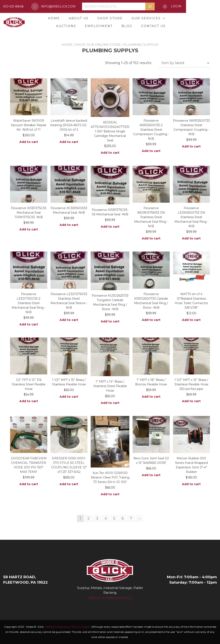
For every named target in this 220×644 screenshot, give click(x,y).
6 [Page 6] (123, 518)
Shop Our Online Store (98, 45)
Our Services (144, 18)
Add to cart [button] (29, 142)
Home (52, 18)
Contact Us (180, 26)
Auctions (183, 18)
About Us (77, 18)
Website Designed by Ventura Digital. (68, 627)
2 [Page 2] (89, 518)
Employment (126, 26)
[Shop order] (184, 63)
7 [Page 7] (131, 518)
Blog (154, 26)
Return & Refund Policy (110, 598)
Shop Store (108, 18)
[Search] (177, 6)
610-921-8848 (20, 6)
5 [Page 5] (114, 518)
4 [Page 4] (106, 518)
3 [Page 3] (97, 518)
